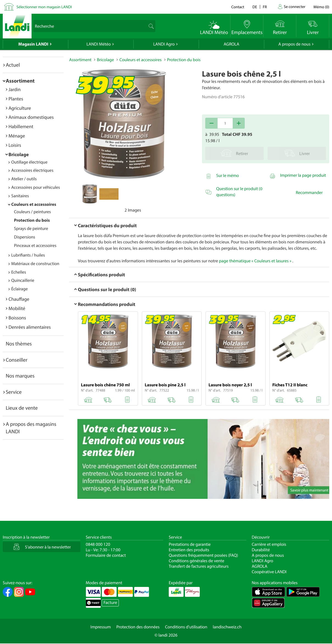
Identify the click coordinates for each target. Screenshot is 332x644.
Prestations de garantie (190, 544)
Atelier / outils (24, 179)
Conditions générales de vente (196, 561)
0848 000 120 (98, 544)
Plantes (16, 99)
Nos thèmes (19, 344)
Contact (238, 7)
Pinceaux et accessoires (35, 246)
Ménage (17, 136)
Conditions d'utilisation (186, 627)
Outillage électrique (29, 162)
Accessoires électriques (32, 170)
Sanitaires (20, 196)
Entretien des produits (189, 550)
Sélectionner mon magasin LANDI (44, 7)
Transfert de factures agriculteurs (199, 566)
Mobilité (17, 308)
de (255, 7)
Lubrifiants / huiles (28, 255)
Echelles (19, 272)
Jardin (15, 89)
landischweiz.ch (227, 627)
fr (265, 7)
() (321, 7)
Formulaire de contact (106, 555)
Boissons (17, 318)
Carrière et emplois (269, 544)
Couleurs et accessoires (34, 204)
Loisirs (15, 145)
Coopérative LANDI (269, 572)
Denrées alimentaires (30, 327)
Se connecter (294, 6)
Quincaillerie (23, 280)
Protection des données (138, 627)
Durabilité (261, 550)
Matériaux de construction (35, 264)
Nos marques (20, 376)
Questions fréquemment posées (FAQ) (203, 555)
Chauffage (19, 299)
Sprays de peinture (31, 229)
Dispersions (25, 237)
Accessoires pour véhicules (36, 187)
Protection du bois (32, 220)
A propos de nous (294, 44)
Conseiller (17, 360)
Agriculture (20, 108)
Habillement (21, 126)
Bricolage (19, 154)
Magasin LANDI (33, 44)
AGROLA (231, 44)
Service (14, 392)
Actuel (13, 65)
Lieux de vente (22, 408)
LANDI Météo (99, 44)
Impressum (101, 627)
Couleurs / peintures (32, 212)
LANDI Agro (164, 44)
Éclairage (19, 289)
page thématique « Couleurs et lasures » (255, 261)
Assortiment (20, 81)
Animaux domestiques (31, 117)
